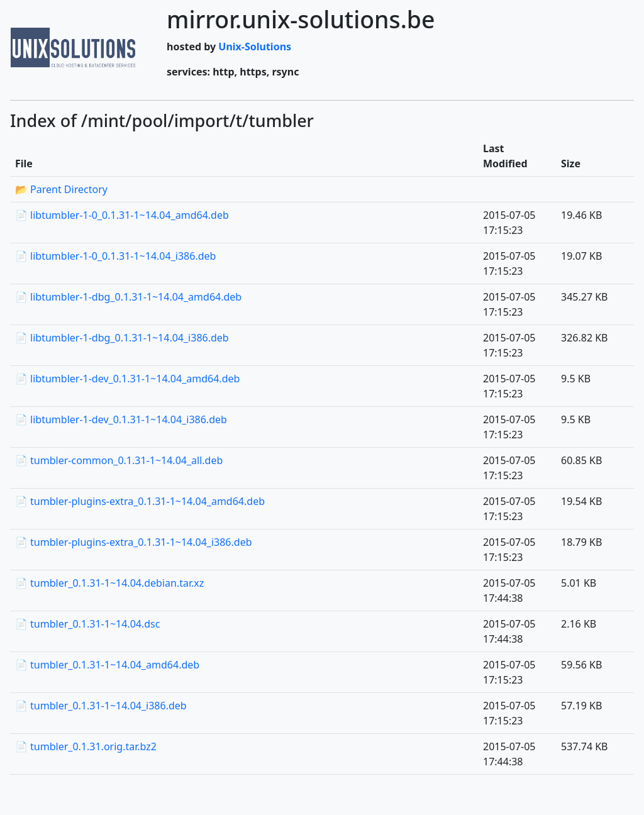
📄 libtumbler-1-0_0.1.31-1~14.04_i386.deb (115, 256)
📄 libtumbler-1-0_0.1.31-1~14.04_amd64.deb (122, 215)
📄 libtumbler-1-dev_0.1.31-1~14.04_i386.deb (121, 419)
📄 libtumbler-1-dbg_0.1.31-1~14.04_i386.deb (122, 338)
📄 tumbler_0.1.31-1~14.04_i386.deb (101, 706)
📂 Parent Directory (61, 189)
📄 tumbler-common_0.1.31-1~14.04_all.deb (119, 460)
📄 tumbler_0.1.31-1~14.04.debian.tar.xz (109, 583)
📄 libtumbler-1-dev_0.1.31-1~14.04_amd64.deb (127, 379)
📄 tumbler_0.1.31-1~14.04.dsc (87, 624)
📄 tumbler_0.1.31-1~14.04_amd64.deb (107, 665)
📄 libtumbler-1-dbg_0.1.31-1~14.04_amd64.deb (128, 297)
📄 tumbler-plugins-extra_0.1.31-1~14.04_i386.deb (134, 542)
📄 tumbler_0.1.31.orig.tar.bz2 (86, 746)
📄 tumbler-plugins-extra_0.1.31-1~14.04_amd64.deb (140, 501)
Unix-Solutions (255, 47)
